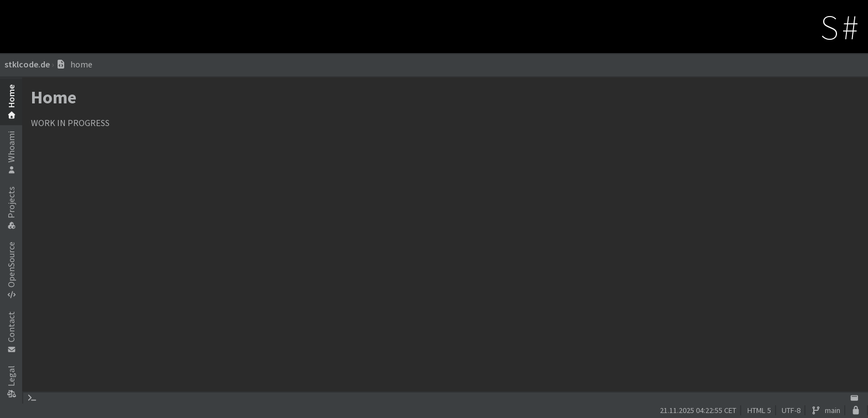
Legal (11, 381)
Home (11, 101)
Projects (11, 208)
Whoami (11, 153)
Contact (11, 332)
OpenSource (11, 270)
